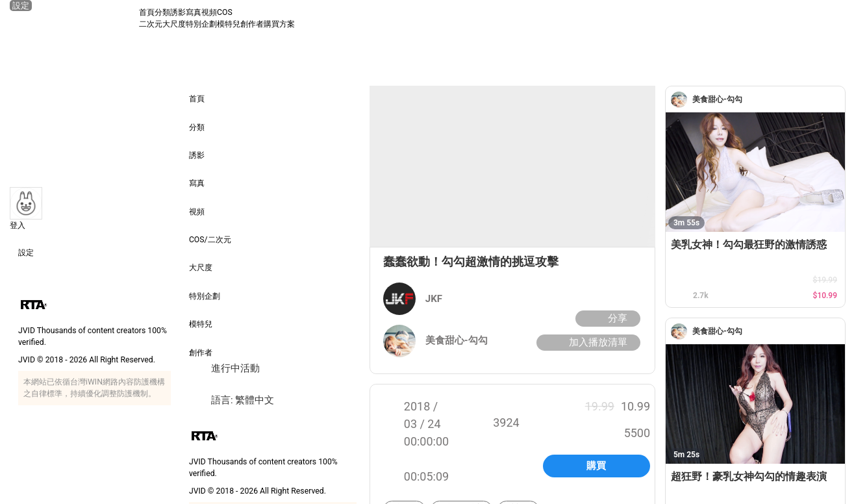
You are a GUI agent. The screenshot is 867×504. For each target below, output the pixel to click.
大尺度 (174, 24)
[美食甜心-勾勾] (682, 100)
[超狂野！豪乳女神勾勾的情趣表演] (755, 404)
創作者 (252, 24)
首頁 (147, 12)
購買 (596, 466)
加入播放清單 (587, 343)
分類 (162, 12)
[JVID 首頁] (74, 18)
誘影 (178, 12)
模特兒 (229, 24)
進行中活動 (224, 369)
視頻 (209, 12)
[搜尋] (846, 18)
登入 (18, 225)
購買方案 (279, 24)
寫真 (194, 12)
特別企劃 (201, 24)
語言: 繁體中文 (232, 400)
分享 (606, 319)
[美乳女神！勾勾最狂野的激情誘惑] (755, 172)
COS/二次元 (210, 231)
